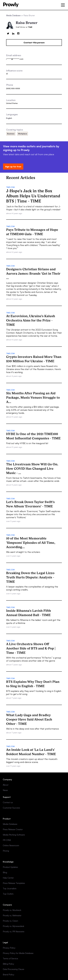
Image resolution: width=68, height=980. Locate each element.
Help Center (8, 878)
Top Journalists (10, 888)
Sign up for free (13, 167)
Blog (5, 872)
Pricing (6, 851)
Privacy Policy (9, 948)
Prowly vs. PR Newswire (14, 931)
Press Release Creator (13, 829)
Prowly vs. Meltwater (12, 915)
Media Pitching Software (14, 835)
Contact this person (34, 43)
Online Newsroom (11, 845)
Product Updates (10, 867)
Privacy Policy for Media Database (18, 953)
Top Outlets (8, 894)
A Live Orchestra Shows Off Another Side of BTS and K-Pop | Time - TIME (31, 648)
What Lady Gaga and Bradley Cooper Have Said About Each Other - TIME (29, 719)
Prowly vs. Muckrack (12, 910)
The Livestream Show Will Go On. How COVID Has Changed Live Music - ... (32, 469)
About (6, 785)
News (5, 790)
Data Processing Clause (14, 969)
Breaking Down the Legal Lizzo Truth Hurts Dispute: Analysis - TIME (30, 577)
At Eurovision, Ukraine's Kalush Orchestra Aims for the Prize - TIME (31, 320)
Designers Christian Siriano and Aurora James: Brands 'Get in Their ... (33, 273)
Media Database (13, 15)
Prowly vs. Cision (10, 921)
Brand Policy (9, 975)
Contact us (8, 802)
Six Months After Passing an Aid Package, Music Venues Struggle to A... (33, 398)
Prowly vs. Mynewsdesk (13, 926)
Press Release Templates (14, 883)
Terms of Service (10, 958)
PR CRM (7, 840)
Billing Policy (8, 964)
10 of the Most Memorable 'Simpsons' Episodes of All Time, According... (31, 543)
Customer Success (11, 808)
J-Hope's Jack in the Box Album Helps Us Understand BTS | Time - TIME (33, 196)
